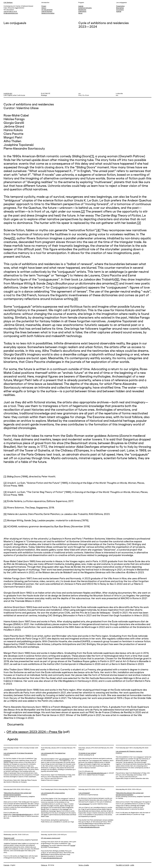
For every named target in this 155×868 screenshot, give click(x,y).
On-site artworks (47, 10)
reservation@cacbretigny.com (97, 773)
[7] (116, 284)
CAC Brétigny (8, 3)
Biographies (120, 8)
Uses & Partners (47, 12)
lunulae (73, 846)
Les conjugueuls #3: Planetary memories (129, 751)
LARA (132, 865)
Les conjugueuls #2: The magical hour (53, 753)
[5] (13, 239)
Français (6, 865)
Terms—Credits (84, 865)
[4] (98, 230)
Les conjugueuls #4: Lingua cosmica (53, 793)
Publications (82, 12)
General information (48, 13)
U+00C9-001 (8, 94)
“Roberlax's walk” (9, 838)
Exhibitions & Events (85, 8)
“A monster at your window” (87, 753)
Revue (80, 13)
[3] (139, 223)
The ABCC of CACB (122, 865)
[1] (92, 156)
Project (44, 6)
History (44, 8)
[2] (83, 212)
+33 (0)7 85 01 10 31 (10, 12)
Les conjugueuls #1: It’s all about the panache (18, 753)
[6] (117, 280)
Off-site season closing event (51, 838)
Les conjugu (64, 759)
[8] (76, 299)
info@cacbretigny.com (11, 13)
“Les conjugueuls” (84, 793)
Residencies (82, 10)
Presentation (120, 6)
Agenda (119, 12)
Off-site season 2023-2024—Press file (34, 732)
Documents (120, 10)
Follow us (44, 865)
